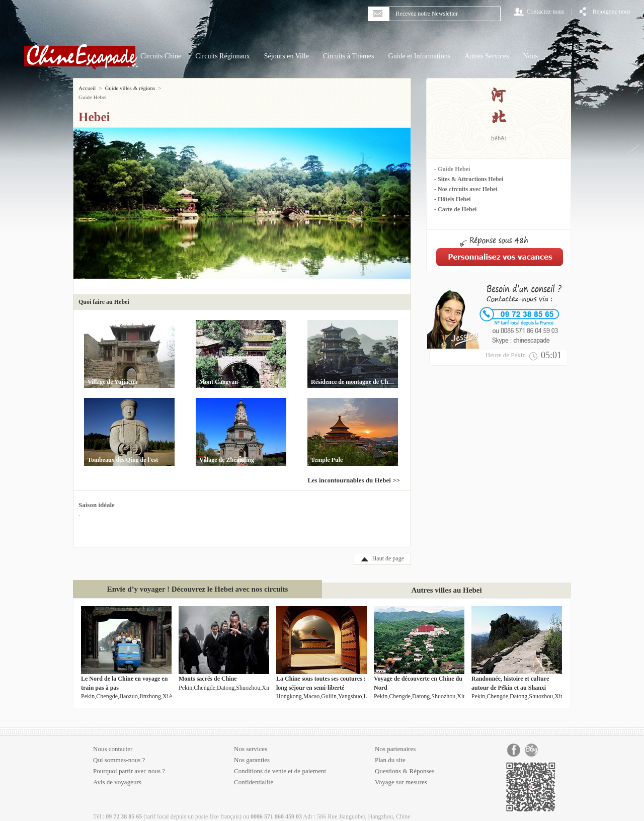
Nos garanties (252, 751)
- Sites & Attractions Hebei (469, 179)
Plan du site (390, 751)
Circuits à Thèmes (349, 56)
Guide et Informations (420, 56)
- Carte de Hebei (455, 209)
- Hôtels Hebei (453, 199)
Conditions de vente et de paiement (280, 762)
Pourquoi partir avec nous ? (129, 762)
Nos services (251, 740)
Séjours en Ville (287, 56)
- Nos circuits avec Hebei (466, 189)
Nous (530, 56)
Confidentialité (254, 773)
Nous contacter (113, 740)
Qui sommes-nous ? (119, 751)
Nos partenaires (395, 740)
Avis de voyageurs (117, 773)
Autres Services (487, 56)
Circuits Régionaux (223, 56)
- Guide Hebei (452, 169)
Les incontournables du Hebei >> (354, 471)
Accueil (87, 88)
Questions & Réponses (405, 762)
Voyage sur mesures (401, 773)
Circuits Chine (161, 56)
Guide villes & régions (130, 88)
